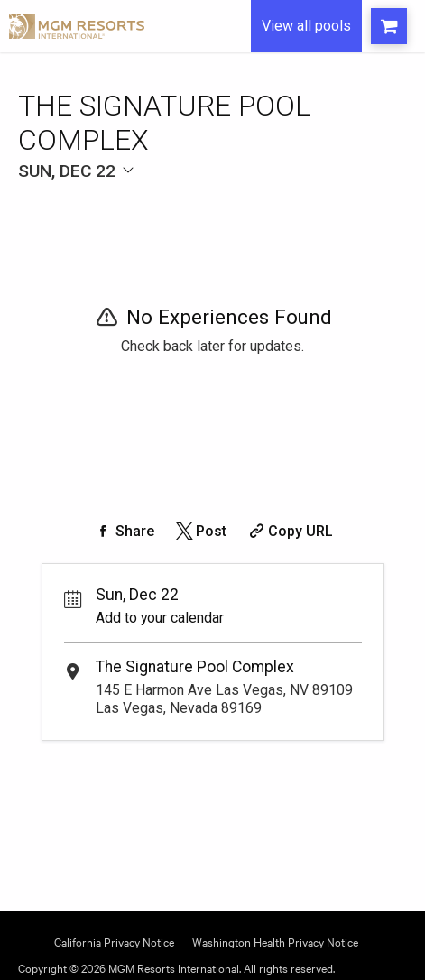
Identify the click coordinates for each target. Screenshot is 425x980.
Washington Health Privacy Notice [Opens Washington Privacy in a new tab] (275, 941)
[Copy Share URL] (289, 531)
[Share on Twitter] (200, 531)
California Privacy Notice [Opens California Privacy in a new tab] (114, 941)
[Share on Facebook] (124, 531)
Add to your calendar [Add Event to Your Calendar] (160, 618)
